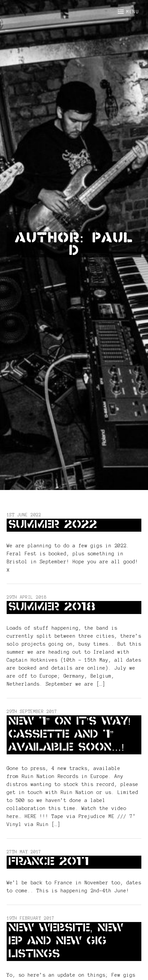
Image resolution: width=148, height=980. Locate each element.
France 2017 (49, 862)
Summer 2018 (52, 607)
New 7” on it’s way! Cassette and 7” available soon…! (70, 735)
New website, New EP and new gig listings (66, 941)
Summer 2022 (53, 525)
